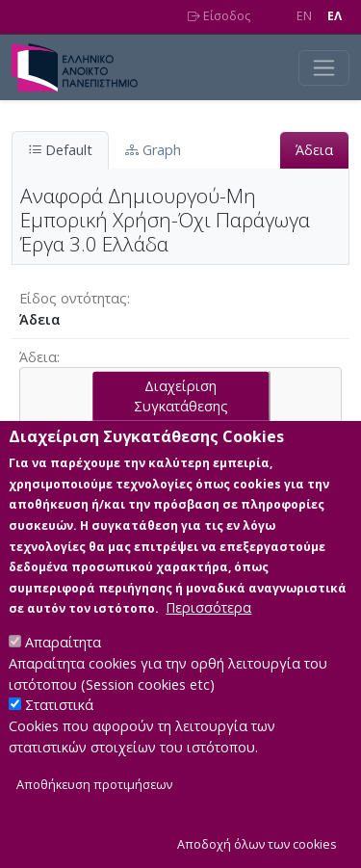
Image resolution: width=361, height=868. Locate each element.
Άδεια (314, 150)
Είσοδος (219, 16)
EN (304, 16)
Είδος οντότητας (73, 298)
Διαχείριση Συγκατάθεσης (181, 433)
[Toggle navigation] (324, 68)
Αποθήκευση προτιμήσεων (94, 822)
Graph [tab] (153, 150)
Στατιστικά (59, 742)
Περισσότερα (208, 645)
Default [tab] (60, 150)
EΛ (335, 16)
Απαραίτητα (63, 680)
